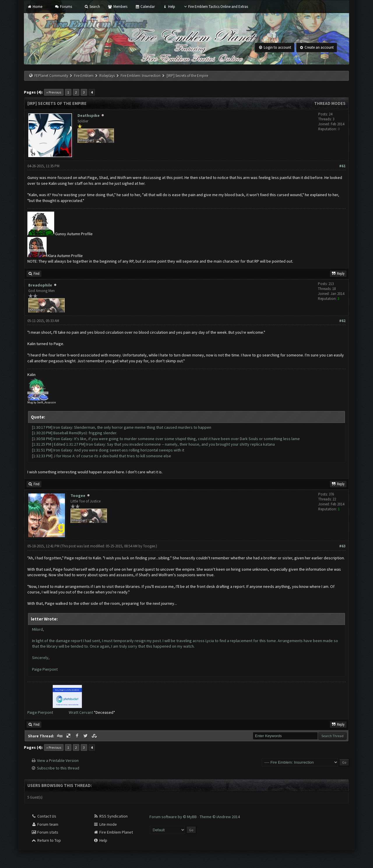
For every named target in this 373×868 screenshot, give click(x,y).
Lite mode (105, 824)
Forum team (45, 824)
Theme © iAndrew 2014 (220, 817)
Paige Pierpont (40, 712)
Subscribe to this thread (58, 768)
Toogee (78, 496)
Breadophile (40, 285)
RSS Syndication (110, 816)
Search (92, 7)
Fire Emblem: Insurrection (141, 76)
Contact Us (44, 816)
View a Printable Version (58, 760)
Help (169, 7)
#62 (342, 321)
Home (35, 7)
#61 (342, 166)
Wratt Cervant (81, 712)
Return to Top (46, 840)
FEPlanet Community (51, 76)
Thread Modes (330, 103)
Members (117, 7)
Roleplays (107, 76)
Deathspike (89, 115)
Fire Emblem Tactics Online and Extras (215, 7)
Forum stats (45, 832)
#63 (342, 546)
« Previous (54, 92)
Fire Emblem (84, 76)
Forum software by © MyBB (174, 817)
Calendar (145, 7)
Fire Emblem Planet (113, 832)
